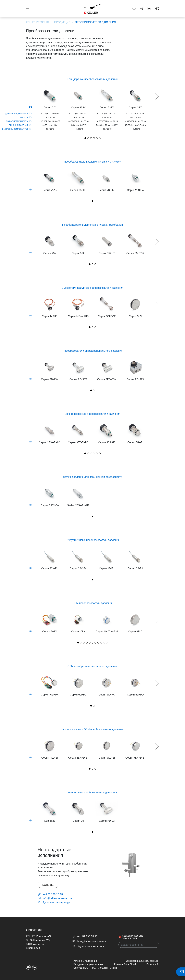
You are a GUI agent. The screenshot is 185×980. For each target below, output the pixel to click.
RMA (93, 968)
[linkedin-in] (35, 967)
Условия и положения (85, 961)
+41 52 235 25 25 (50, 894)
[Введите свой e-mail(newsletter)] (139, 945)
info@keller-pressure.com (55, 898)
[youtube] (28, 967)
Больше (48, 885)
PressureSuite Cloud (125, 964)
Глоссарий (152, 964)
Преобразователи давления (95, 22)
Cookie (114, 968)
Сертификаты (81, 968)
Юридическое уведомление (88, 964)
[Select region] (157, 9)
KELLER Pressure (38, 22)
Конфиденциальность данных (142, 961)
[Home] (93, 9)
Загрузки (103, 968)
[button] (157, 96)
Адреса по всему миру (54, 902)
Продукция (62, 22)
